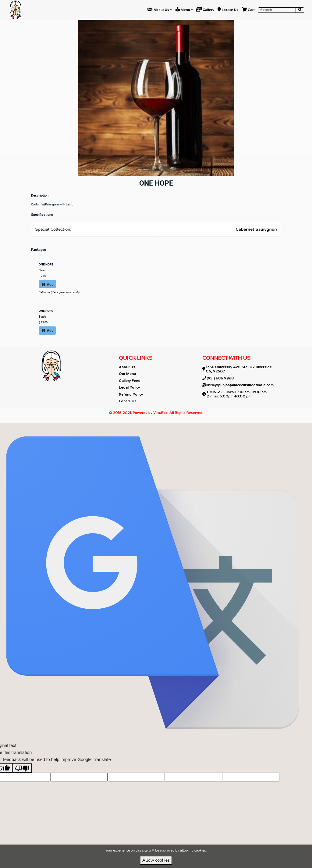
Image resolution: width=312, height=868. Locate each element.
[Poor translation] (22, 777)
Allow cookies (156, 860)
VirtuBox (166, 428)
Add (47, 284)
